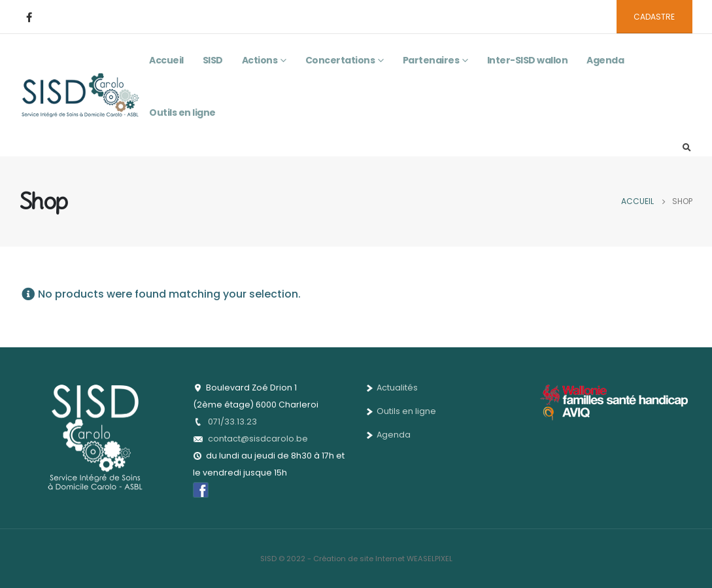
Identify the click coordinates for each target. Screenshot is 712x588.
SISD (213, 60)
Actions (260, 60)
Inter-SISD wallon (528, 60)
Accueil (166, 60)
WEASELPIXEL (430, 559)
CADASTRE (654, 17)
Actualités (392, 388)
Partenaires (431, 60)
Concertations (340, 60)
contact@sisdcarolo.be (258, 439)
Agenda (605, 60)
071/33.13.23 (232, 422)
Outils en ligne (182, 112)
